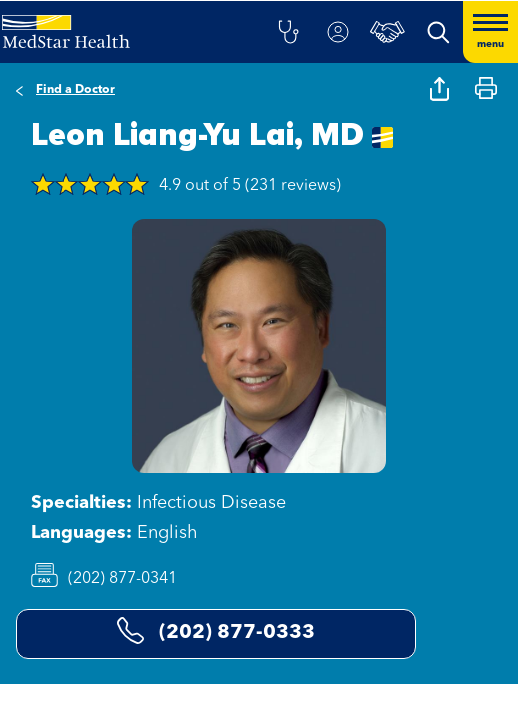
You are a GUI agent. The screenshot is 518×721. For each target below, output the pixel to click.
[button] (288, 32)
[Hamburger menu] (490, 32)
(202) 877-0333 (216, 630)
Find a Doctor (75, 90)
